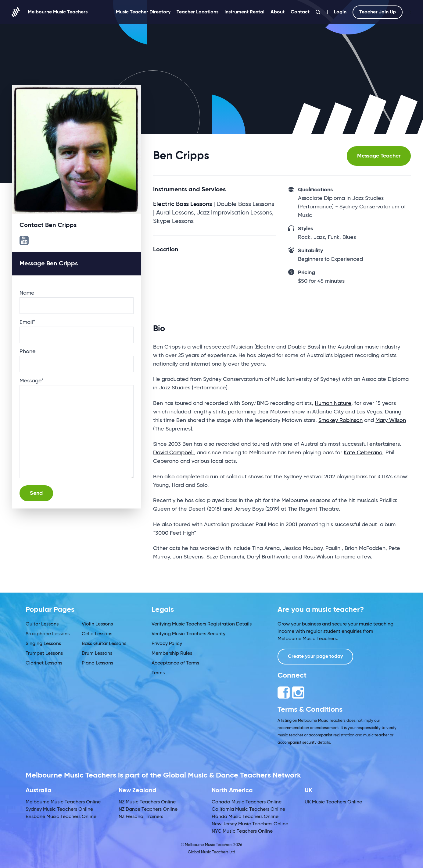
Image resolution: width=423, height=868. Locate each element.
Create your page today (315, 657)
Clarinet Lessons (44, 663)
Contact (300, 12)
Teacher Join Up (378, 12)
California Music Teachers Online (248, 810)
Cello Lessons (97, 634)
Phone (28, 352)
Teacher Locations (197, 12)
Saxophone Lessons (48, 634)
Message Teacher (379, 156)
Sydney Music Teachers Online (59, 810)
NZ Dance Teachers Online (148, 810)
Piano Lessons (97, 663)
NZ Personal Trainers (141, 817)
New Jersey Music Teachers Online (250, 824)
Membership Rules (172, 654)
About (278, 12)
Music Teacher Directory (143, 12)
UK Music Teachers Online (333, 802)
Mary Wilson (391, 420)
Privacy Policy (167, 644)
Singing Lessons (43, 644)
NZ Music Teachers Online (147, 802)
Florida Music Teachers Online (245, 817)
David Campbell (173, 453)
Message (32, 381)
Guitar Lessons (42, 624)
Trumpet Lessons (44, 654)
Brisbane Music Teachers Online (61, 817)
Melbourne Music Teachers (50, 12)
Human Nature (333, 403)
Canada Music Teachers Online (247, 802)
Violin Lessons (97, 624)
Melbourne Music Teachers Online (63, 802)
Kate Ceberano (363, 453)
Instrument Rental (244, 12)
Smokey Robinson (341, 420)
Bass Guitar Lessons (104, 644)
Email (27, 322)
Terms (158, 673)
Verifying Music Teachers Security (188, 634)
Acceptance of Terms (175, 663)
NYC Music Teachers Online (242, 831)
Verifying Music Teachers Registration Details (202, 624)
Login (340, 12)
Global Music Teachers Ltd (211, 852)
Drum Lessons (97, 654)
